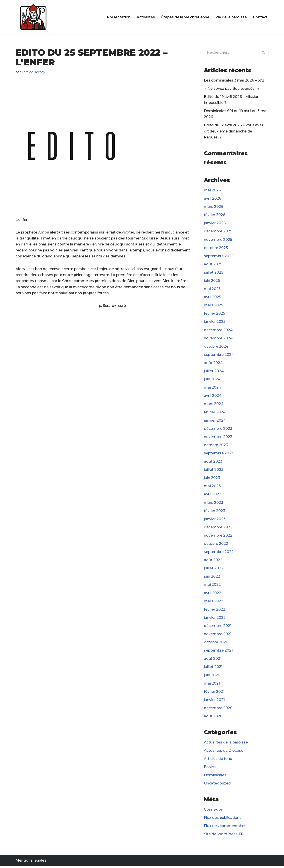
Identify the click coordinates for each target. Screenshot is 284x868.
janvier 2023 (215, 520)
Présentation (118, 17)
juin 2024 (212, 380)
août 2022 (213, 561)
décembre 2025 (218, 232)
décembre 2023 (218, 429)
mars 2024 (214, 405)
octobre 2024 (216, 347)
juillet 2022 (214, 569)
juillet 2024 (214, 372)
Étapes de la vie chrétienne (185, 17)
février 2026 (215, 215)
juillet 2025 (214, 273)
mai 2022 (212, 586)
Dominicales (215, 777)
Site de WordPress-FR (224, 836)
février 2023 (215, 512)
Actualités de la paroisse (226, 744)
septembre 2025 (219, 256)
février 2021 (214, 693)
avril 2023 (213, 495)
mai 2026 (212, 190)
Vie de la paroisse (231, 17)
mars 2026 (214, 207)
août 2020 (213, 718)
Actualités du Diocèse (224, 752)
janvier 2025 (215, 322)
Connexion (214, 811)
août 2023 (213, 462)
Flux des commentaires (225, 828)
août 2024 (213, 363)
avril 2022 (213, 594)
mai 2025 (212, 289)
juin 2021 (212, 676)
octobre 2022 (216, 545)
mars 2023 (214, 503)
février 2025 (214, 314)
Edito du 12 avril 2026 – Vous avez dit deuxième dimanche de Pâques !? (234, 131)
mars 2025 (213, 306)
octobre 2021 (216, 643)
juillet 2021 (213, 668)
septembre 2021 (219, 652)
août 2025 (213, 265)
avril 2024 (213, 396)
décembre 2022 (218, 528)
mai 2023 (212, 487)
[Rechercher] (231, 52)
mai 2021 (212, 685)
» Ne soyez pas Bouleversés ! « (232, 89)
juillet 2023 (214, 470)
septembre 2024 (219, 355)
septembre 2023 (219, 454)
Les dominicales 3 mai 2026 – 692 (234, 80)
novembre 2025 (218, 240)
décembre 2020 (218, 709)
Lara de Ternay (34, 72)
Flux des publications (223, 819)
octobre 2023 (216, 446)
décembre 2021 (218, 627)
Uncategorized (217, 785)
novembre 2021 (218, 635)
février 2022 (215, 611)
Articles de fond (218, 760)
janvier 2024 (215, 421)
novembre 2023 (218, 438)
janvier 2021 (214, 701)
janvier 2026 (215, 223)
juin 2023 (212, 479)
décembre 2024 (218, 330)
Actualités (145, 17)
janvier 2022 (215, 619)
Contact (260, 17)
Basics (210, 769)
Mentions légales (31, 862)
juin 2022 (212, 578)
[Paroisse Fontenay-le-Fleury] (33, 17)
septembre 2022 (219, 553)
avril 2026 (213, 199)
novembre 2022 (218, 536)
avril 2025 (212, 298)
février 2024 (215, 413)
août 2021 (213, 660)
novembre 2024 (218, 339)
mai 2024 (212, 388)
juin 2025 (212, 281)
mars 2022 (214, 602)
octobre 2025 (216, 248)
